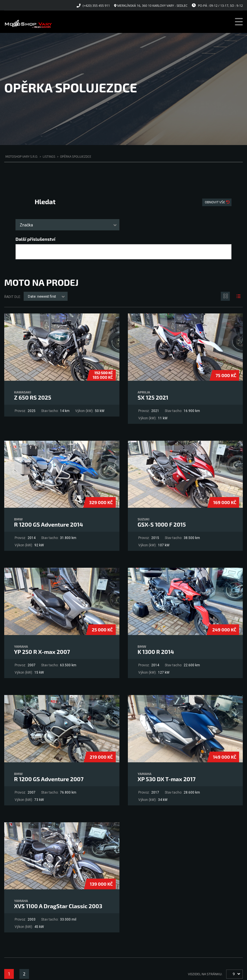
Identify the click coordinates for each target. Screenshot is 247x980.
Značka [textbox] (26, 225)
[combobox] (67, 225)
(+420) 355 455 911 (96, 5)
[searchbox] (22, 252)
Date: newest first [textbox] (42, 296)
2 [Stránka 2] (24, 974)
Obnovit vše (215, 202)
